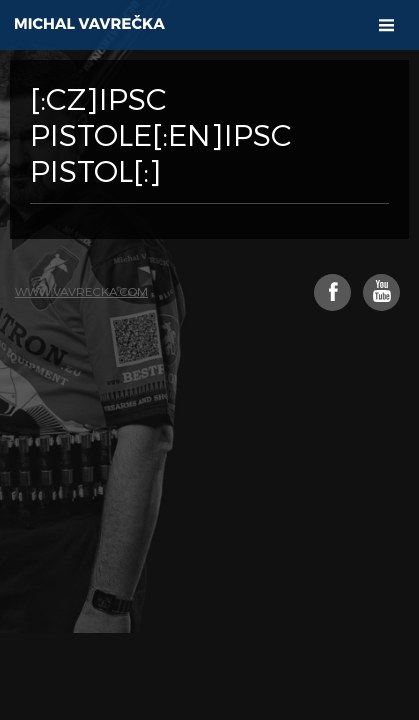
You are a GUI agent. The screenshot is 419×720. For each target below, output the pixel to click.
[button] (386, 25)
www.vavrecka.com (81, 291)
